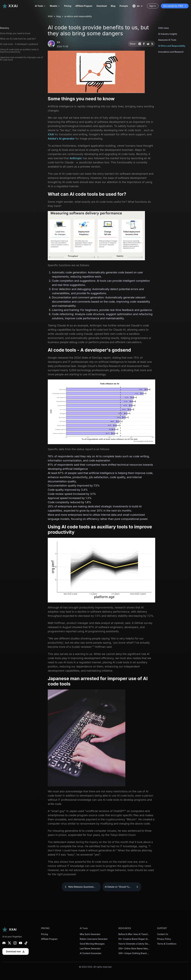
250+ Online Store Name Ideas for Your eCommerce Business (134, 949)
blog (59, 16)
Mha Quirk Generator (90, 934)
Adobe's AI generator (61, 139)
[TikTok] (26, 943)
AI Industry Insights (168, 34)
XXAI (50, 16)
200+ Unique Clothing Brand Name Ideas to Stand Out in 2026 (134, 953)
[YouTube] (21, 943)
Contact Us (163, 934)
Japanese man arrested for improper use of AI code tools (21, 59)
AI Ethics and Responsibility (172, 46)
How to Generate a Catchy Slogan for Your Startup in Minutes (134, 944)
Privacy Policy (164, 939)
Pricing (68, 6)
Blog (113, 6)
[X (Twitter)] (9, 943)
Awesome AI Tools (167, 40)
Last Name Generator (90, 948)
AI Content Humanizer (91, 953)
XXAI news (163, 28)
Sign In (153, 6)
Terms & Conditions (167, 944)
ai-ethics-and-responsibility (78, 16)
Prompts (124, 6)
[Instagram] (15, 943)
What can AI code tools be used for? (18, 39)
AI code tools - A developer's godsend (19, 44)
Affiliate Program (84, 6)
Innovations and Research (171, 52)
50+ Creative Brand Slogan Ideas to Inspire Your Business (134, 939)
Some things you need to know (15, 33)
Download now (16, 951)
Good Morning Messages (92, 944)
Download (102, 6)
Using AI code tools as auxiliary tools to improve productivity (19, 51)
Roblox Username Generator (94, 939)
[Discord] (4, 943)
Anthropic (76, 158)
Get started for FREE (175, 6)
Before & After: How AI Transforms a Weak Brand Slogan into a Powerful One (134, 934)
